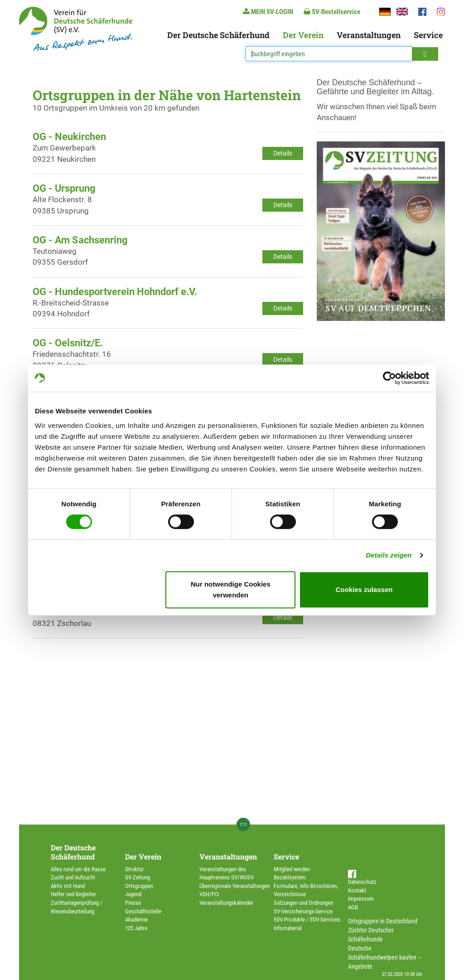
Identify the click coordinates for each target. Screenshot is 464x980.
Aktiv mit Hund (68, 886)
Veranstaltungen (369, 35)
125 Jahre (136, 928)
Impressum (361, 899)
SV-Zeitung (138, 877)
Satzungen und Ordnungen (303, 903)
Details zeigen (389, 555)
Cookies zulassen (364, 589)
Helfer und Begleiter (73, 894)
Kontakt (357, 890)
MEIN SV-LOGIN (268, 12)
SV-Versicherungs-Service (303, 911)
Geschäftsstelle (143, 911)
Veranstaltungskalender (226, 903)
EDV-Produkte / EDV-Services (307, 919)
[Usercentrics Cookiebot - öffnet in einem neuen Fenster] (389, 378)
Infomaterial (288, 928)
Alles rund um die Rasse (78, 869)
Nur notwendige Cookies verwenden (231, 589)
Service (428, 35)
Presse (133, 903)
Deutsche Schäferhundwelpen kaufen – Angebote (385, 957)
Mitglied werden (292, 869)
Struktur (134, 869)
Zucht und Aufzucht (73, 877)
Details (283, 153)
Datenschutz (362, 882)
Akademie (136, 919)
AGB (353, 907)
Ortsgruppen (139, 886)
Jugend (133, 894)
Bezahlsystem (290, 877)
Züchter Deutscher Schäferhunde (371, 935)
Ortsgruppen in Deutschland (383, 921)
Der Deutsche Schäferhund (218, 35)
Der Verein (303, 35)
